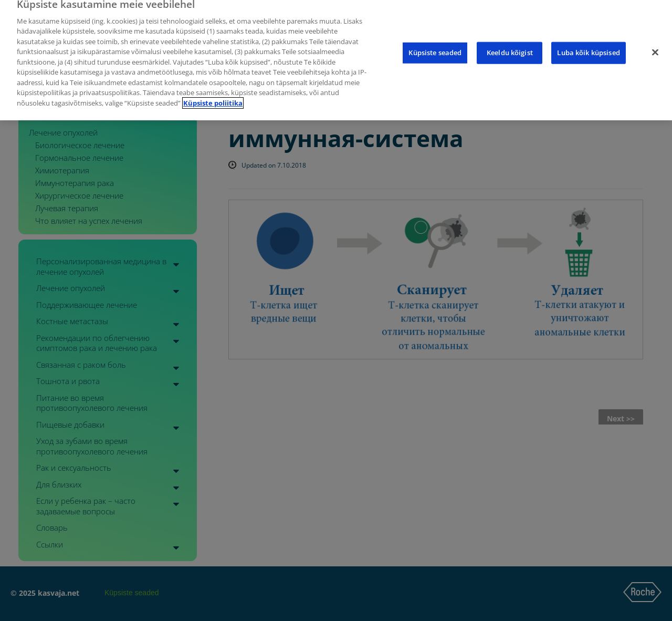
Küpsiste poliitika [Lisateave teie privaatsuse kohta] (213, 96)
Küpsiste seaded (435, 46)
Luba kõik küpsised (588, 46)
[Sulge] (655, 46)
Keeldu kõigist (510, 46)
